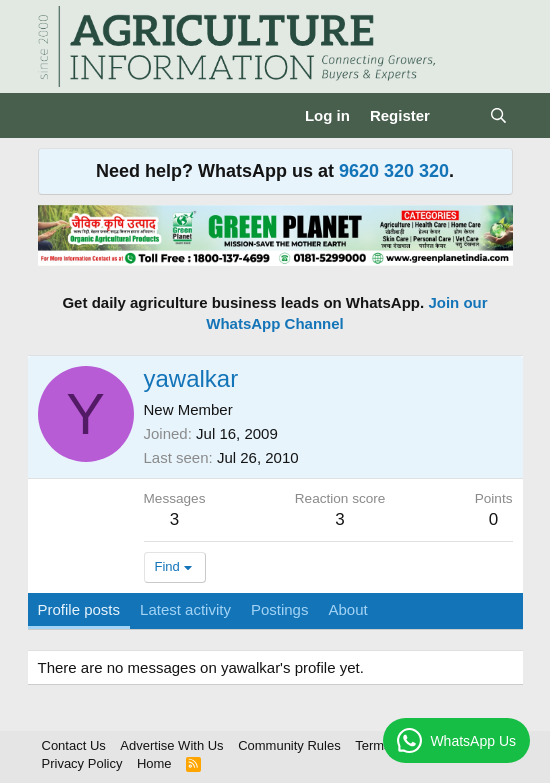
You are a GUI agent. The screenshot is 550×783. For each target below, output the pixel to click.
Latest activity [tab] (185, 609)
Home (154, 763)
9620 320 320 (394, 171)
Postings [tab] (280, 609)
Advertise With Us (171, 745)
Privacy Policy (82, 763)
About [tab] (347, 609)
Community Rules (289, 745)
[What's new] (459, 115)
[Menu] (55, 116)
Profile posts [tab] (79, 609)
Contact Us (74, 745)
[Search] (498, 115)
